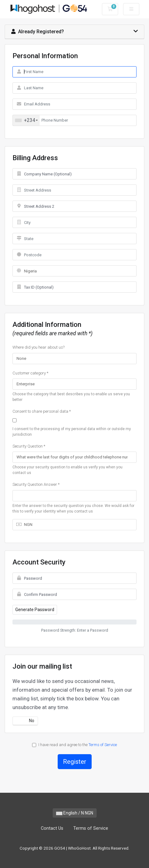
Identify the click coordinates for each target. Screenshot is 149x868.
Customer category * (30, 373)
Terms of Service (103, 745)
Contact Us (52, 828)
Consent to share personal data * (42, 411)
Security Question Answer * (36, 484)
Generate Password (35, 610)
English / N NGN (75, 813)
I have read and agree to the (74, 745)
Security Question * (29, 446)
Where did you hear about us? (38, 347)
